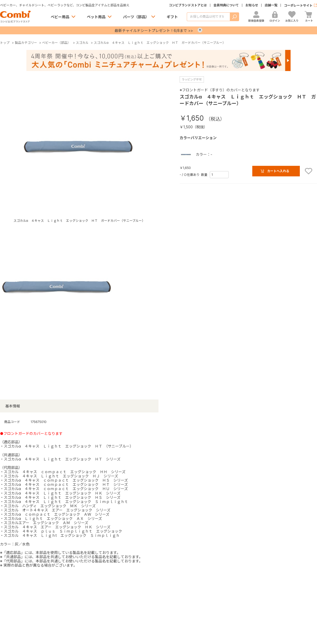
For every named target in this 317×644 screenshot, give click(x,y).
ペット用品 (96, 17)
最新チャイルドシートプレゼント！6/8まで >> (154, 30)
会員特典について (226, 5)
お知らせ (252, 5)
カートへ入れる (278, 171)
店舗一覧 (271, 5)
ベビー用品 (60, 17)
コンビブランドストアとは (188, 5)
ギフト (172, 17)
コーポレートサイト (298, 5)
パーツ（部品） (136, 17)
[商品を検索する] (208, 17)
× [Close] (200, 30)
